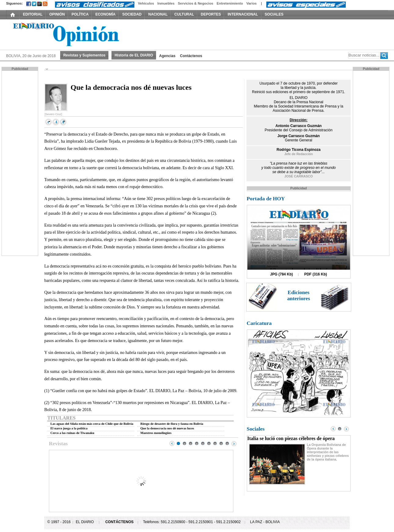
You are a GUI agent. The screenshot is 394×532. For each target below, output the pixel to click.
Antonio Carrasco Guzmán (299, 126)
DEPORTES (211, 14)
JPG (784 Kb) (281, 274)
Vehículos (146, 3)
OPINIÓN (57, 14)
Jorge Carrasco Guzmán (299, 136)
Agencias (167, 56)
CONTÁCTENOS (120, 522)
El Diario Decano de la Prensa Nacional (75, 34)
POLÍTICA (80, 14)
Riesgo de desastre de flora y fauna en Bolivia (172, 424)
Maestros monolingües (156, 433)
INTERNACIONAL (243, 14)
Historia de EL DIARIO (134, 55)
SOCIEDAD (132, 14)
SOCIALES (274, 14)
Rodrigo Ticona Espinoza (299, 150)
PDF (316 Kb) (316, 274)
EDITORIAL (33, 14)
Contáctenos (191, 56)
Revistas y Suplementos (84, 55)
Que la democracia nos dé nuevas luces (167, 428)
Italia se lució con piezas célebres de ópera (291, 438)
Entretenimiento (230, 3)
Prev (172, 443)
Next (234, 443)
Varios (251, 3)
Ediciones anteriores (299, 295)
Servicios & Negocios (195, 3)
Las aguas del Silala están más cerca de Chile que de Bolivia (92, 424)
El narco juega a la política (69, 428)
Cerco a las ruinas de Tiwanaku (72, 433)
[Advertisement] (20, 163)
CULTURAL (184, 14)
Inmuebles (166, 3)
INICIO (13, 14)
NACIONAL (158, 14)
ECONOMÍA (105, 14)
